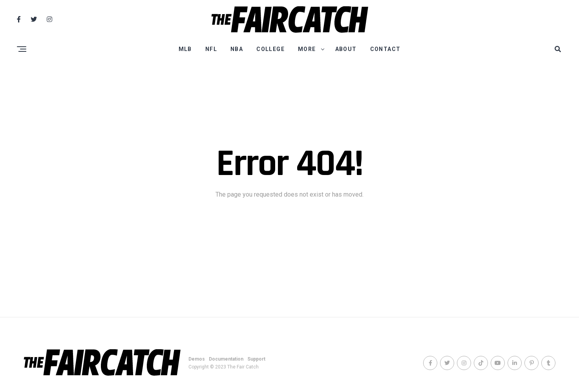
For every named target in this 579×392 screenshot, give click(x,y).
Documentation (226, 359)
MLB (185, 49)
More (307, 49)
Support (256, 359)
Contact (385, 49)
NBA (237, 49)
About (346, 49)
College (270, 49)
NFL (211, 49)
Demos (197, 359)
